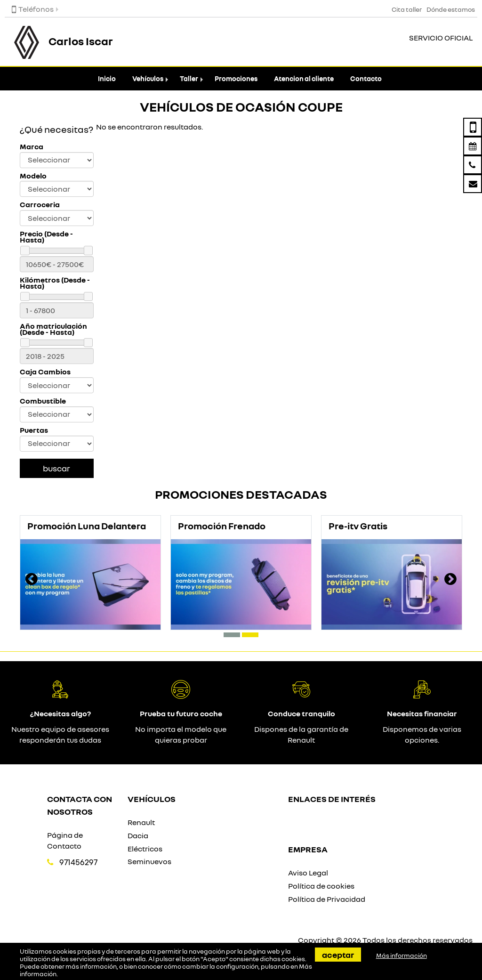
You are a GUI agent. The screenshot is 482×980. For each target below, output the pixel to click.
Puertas (34, 430)
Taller (189, 78)
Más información (402, 956)
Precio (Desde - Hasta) (46, 237)
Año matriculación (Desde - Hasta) (53, 329)
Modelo (33, 176)
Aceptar (338, 955)
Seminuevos (149, 861)
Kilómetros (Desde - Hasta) (55, 283)
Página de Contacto (65, 840)
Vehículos (148, 78)
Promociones (236, 78)
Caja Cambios (45, 372)
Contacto (366, 78)
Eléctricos (145, 849)
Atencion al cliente (304, 78)
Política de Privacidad (327, 899)
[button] (232, 635)
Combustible (43, 401)
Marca (32, 147)
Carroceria (40, 205)
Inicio (107, 78)
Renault (141, 822)
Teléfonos (33, 9)
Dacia (138, 835)
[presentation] (32, 580)
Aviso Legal (308, 873)
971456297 (78, 862)
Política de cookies (321, 886)
